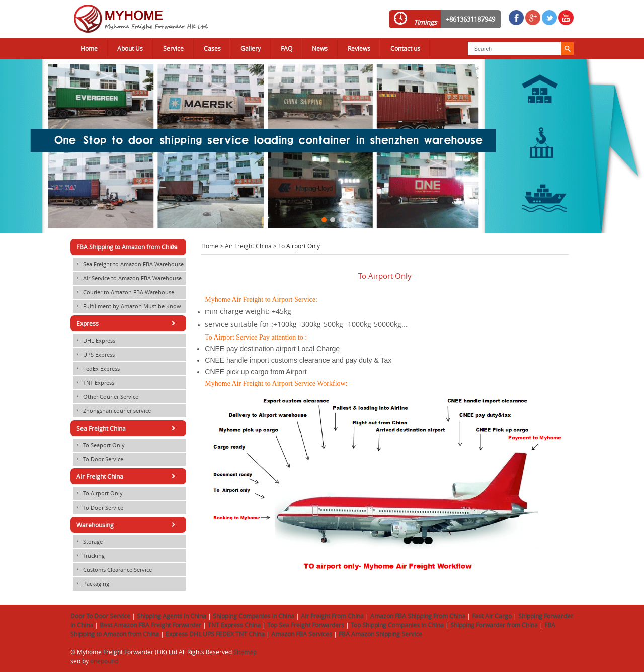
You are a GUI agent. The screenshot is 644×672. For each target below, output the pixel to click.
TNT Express (94, 383)
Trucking (89, 556)
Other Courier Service (106, 397)
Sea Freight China (128, 428)
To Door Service (98, 459)
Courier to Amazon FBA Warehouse (124, 292)
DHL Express (94, 341)
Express (128, 323)
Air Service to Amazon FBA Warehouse (127, 278)
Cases (212, 48)
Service (173, 48)
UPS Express (94, 355)
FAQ (287, 48)
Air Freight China (248, 246)
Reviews (359, 48)
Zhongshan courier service (112, 411)
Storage (88, 542)
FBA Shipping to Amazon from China (128, 247)
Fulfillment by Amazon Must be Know (127, 306)
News (320, 48)
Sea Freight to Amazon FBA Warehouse (128, 264)
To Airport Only (98, 493)
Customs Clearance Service (112, 570)
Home (89, 48)
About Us (130, 48)
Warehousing (128, 525)
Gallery (251, 48)
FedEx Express (96, 369)
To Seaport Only (99, 445)
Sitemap (245, 652)
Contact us (405, 48)
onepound (104, 661)
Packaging (91, 584)
